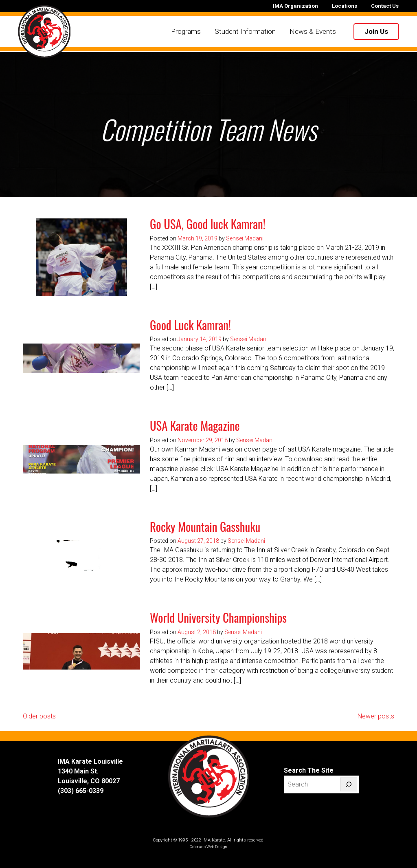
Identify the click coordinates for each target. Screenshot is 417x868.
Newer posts (376, 716)
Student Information (245, 32)
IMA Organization (295, 6)
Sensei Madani (245, 238)
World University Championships (218, 617)
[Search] (349, 784)
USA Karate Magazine (195, 425)
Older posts (39, 716)
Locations (345, 6)
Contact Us (385, 6)
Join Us (376, 32)
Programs (185, 32)
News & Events (312, 32)
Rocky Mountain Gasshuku (205, 527)
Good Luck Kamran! (190, 325)
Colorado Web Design (208, 847)
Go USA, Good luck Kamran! (208, 224)
